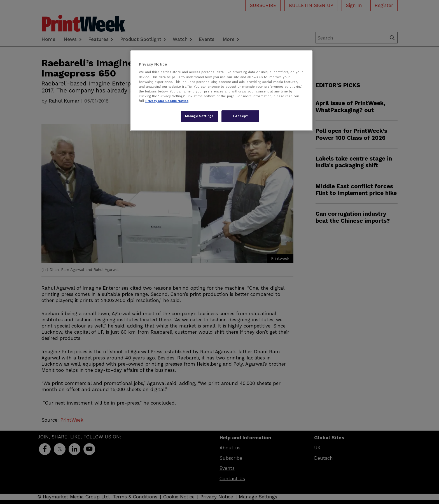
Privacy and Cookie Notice (167, 101)
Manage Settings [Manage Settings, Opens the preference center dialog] (199, 116)
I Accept (240, 116)
